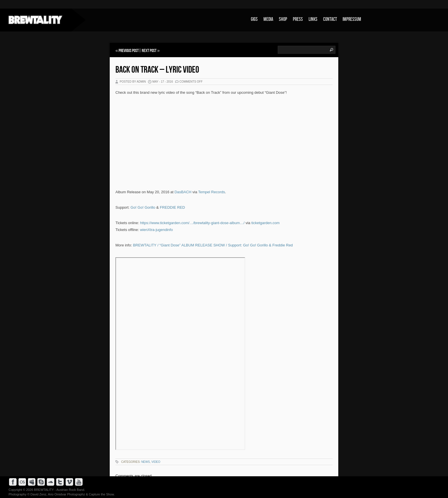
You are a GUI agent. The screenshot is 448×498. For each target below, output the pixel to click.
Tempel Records (212, 192)
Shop (283, 19)
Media (268, 19)
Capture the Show (101, 494)
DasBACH (183, 192)
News (145, 462)
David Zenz (39, 494)
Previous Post (129, 51)
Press (298, 19)
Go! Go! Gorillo (143, 207)
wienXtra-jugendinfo (156, 230)
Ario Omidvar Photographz (67, 494)
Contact (330, 19)
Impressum (352, 19)
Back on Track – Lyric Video (157, 70)
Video (156, 462)
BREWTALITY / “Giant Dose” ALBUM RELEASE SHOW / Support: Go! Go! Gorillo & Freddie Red (213, 245)
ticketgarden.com (266, 223)
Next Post (149, 51)
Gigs (254, 19)
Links (313, 19)
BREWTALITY (44, 490)
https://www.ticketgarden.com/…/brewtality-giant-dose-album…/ (192, 223)
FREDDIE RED (172, 207)
